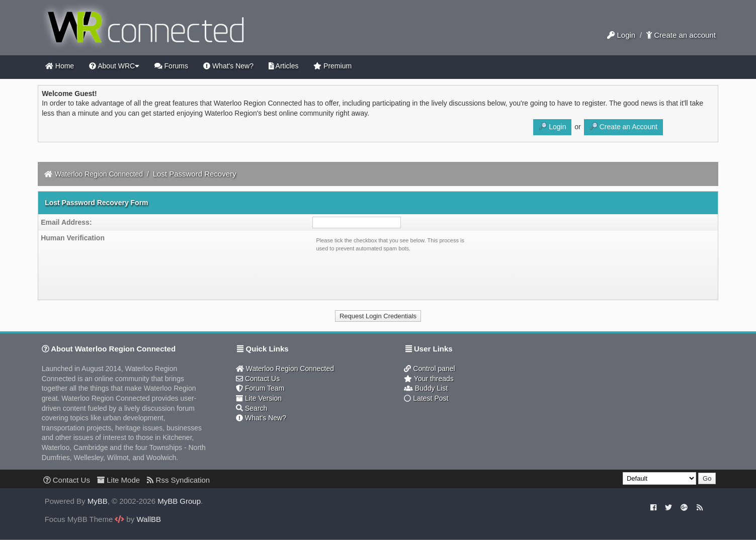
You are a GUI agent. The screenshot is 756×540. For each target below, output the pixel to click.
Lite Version (259, 398)
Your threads (429, 379)
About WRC (114, 66)
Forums (171, 66)
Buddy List (426, 388)
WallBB (149, 519)
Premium (332, 66)
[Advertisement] (622, 396)
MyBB (98, 501)
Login (621, 35)
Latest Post (426, 398)
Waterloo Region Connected (99, 174)
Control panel (429, 369)
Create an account (681, 35)
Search (251, 408)
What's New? (228, 66)
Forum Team (260, 388)
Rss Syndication (178, 480)
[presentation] (392, 274)
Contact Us (258, 379)
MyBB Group (179, 501)
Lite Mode (118, 480)
